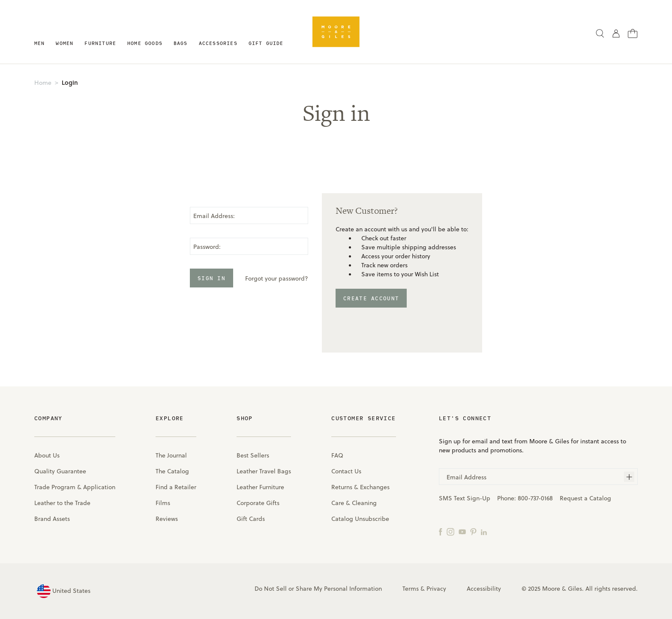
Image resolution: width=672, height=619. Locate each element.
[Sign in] (616, 33)
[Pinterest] (473, 531)
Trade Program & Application (75, 487)
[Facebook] (441, 531)
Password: (207, 247)
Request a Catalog (585, 498)
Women (64, 43)
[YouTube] (462, 531)
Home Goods (145, 43)
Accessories (218, 43)
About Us (47, 455)
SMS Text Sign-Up (465, 498)
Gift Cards (251, 519)
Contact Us (346, 471)
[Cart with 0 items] (633, 32)
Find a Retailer (176, 487)
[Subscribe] (629, 477)
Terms (411, 588)
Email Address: (214, 216)
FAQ (337, 455)
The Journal (171, 455)
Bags (181, 43)
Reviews (167, 519)
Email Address (466, 477)
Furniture (100, 43)
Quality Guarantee (60, 471)
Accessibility (484, 588)
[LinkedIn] (484, 531)
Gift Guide (266, 43)
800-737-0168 (535, 498)
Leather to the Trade (62, 503)
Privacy (436, 588)
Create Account (371, 298)
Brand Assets (52, 519)
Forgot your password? (277, 278)
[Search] (600, 33)
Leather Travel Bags (264, 471)
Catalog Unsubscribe (360, 519)
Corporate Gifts (258, 503)
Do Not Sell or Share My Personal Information (318, 588)
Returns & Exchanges (360, 487)
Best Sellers (253, 455)
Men (40, 43)
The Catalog (172, 471)
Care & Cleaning (354, 503)
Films (163, 503)
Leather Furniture (260, 487)
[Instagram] (450, 531)
